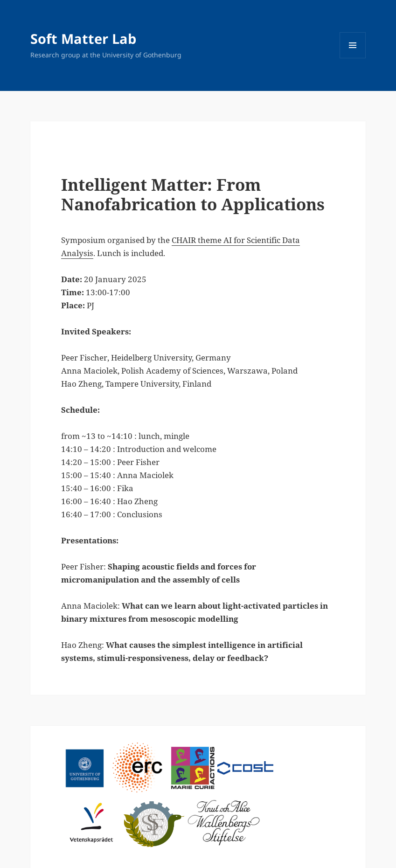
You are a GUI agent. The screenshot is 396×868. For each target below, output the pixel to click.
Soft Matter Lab (83, 38)
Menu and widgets (353, 58)
